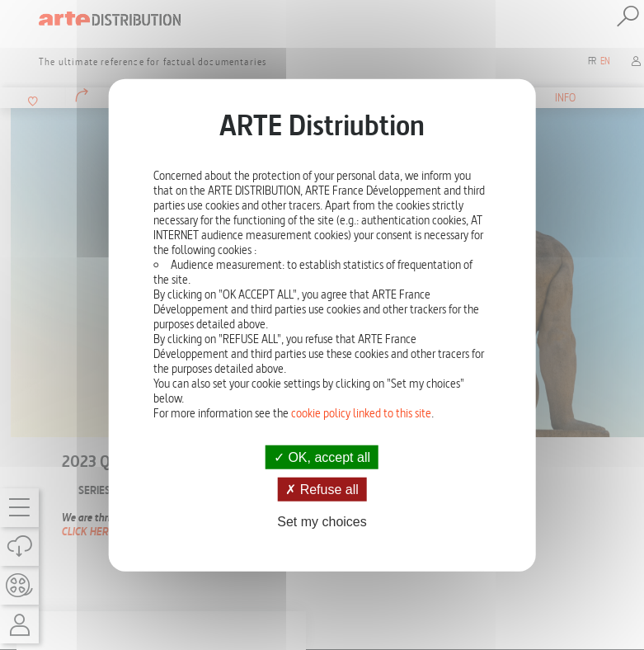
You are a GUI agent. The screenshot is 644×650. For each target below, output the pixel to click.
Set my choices (322, 522)
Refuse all (322, 490)
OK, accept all (322, 457)
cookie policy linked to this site (361, 413)
